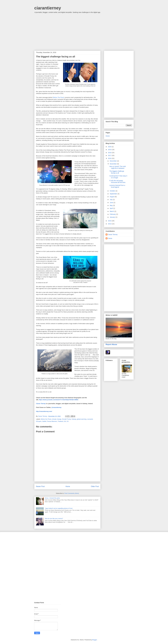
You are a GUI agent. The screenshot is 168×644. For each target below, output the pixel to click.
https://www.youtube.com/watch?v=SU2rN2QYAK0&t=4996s (59, 400)
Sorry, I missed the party (52, 498)
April (111, 208)
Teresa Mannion (52, 421)
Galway (74, 419)
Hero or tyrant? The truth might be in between (118, 167)
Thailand (60, 421)
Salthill (44, 421)
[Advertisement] (84, 32)
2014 (110, 224)
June (112, 203)
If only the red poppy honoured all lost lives (117, 181)
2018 (110, 153)
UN (65, 421)
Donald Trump (67, 419)
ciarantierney (48, 8)
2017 (110, 155)
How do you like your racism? (54, 518)
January (113, 217)
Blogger (94, 640)
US (68, 421)
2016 (110, 158)
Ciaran (110, 238)
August (112, 197)
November (113, 164)
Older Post (95, 486)
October (113, 191)
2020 (110, 147)
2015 (110, 221)
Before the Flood (46, 419)
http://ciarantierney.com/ (44, 411)
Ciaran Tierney (41, 404)
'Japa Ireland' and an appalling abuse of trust (59, 508)
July (111, 200)
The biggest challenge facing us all (117, 172)
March (112, 211)
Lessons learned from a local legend (117, 186)
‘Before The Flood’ (58, 97)
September (114, 194)
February (113, 214)
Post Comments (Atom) (72, 493)
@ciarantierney (56, 407)
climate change (57, 419)
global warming (82, 419)
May (111, 205)
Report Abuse (111, 344)
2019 (110, 150)
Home (68, 486)
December (113, 161)
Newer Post (40, 486)
